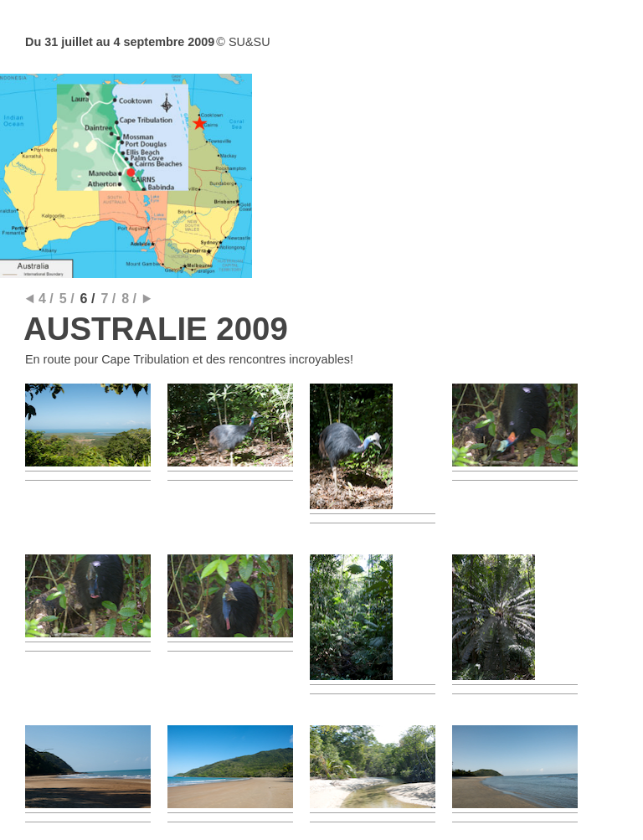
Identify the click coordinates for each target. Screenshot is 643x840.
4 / (46, 299)
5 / (67, 299)
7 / (108, 299)
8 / (129, 299)
